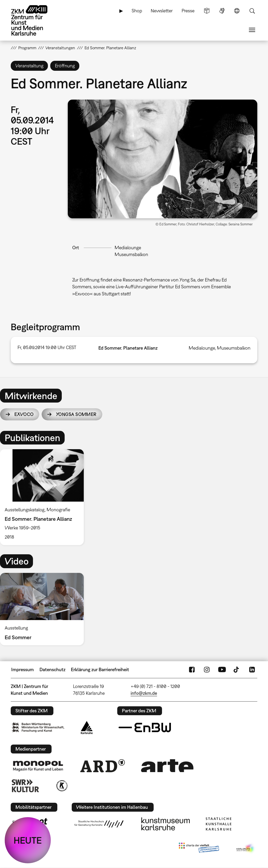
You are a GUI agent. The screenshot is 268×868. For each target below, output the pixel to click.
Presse (188, 11)
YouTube (222, 670)
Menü (252, 30)
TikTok (237, 670)
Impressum (23, 669)
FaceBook (192, 670)
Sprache (237, 11)
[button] (163, 159)
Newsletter (162, 11)
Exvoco (24, 414)
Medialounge (128, 248)
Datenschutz (52, 669)
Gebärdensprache (222, 11)
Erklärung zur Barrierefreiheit (100, 669)
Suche (252, 11)
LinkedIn (252, 670)
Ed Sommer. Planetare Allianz (128, 348)
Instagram (207, 670)
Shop (137, 11)
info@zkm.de (144, 693)
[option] (44, 497)
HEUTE (28, 840)
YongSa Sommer (76, 414)
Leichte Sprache (207, 11)
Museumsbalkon (131, 254)
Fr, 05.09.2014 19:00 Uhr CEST (47, 347)
